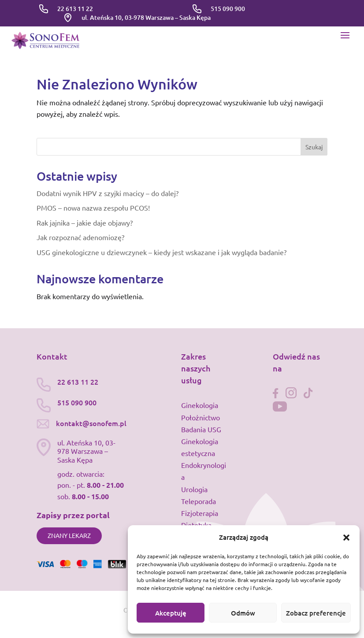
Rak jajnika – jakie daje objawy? (85, 223)
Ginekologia (200, 405)
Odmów (243, 613)
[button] (346, 538)
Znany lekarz (69, 535)
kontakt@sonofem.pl (91, 423)
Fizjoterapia (200, 513)
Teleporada (199, 501)
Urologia (194, 489)
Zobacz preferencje (316, 613)
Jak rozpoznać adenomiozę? (80, 237)
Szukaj (314, 147)
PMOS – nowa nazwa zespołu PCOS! (93, 208)
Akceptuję (171, 613)
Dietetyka (196, 525)
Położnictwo (201, 417)
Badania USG (201, 429)
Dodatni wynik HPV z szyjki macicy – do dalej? (108, 193)
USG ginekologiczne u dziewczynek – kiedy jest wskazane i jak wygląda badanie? (162, 252)
